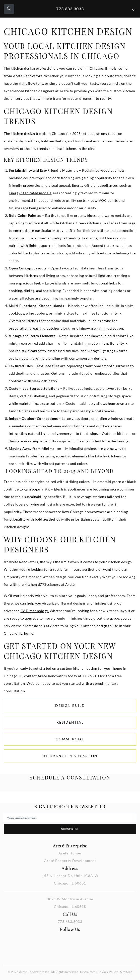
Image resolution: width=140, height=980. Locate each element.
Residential (70, 722)
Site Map (126, 972)
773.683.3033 (70, 9)
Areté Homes (70, 853)
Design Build (70, 705)
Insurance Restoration (70, 756)
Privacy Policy (108, 972)
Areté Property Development (70, 861)
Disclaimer (88, 972)
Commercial (70, 739)
